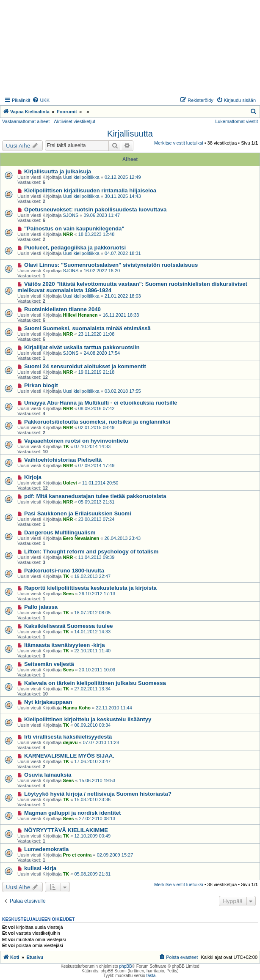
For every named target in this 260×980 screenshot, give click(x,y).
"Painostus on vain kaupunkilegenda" (74, 229)
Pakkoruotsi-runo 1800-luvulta (64, 571)
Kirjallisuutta (130, 134)
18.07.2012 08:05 (93, 613)
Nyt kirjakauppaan (48, 702)
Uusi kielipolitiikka (81, 177)
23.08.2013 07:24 (97, 519)
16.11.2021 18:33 (121, 315)
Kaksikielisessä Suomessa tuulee (69, 626)
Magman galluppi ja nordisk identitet (73, 813)
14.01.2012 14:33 (93, 632)
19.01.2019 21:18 (97, 372)
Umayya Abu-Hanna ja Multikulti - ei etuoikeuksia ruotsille (101, 403)
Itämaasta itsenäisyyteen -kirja (65, 645)
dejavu (71, 742)
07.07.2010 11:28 (101, 742)
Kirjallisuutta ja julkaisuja (58, 171)
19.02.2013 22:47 (93, 576)
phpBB (126, 966)
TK (66, 446)
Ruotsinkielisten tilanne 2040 (62, 309)
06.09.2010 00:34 (93, 725)
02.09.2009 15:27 (115, 855)
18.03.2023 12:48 (97, 234)
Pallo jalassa (41, 607)
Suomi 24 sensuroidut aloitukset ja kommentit (85, 366)
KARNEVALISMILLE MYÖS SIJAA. (69, 756)
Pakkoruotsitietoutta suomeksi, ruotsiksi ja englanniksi (97, 422)
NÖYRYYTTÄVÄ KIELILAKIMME (66, 830)
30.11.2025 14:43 (123, 196)
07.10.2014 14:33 (93, 446)
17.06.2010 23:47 (93, 761)
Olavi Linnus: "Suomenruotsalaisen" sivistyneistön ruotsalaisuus (111, 265)
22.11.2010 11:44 (114, 708)
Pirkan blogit (41, 385)
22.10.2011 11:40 (93, 651)
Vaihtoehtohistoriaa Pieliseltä (63, 460)
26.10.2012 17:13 (97, 594)
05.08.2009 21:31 (93, 874)
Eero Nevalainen (81, 538)
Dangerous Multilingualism (60, 532)
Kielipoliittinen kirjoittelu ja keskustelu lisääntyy (88, 719)
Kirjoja (33, 477)
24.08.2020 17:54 (102, 353)
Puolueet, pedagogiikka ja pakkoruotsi (75, 248)
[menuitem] (41, 100)
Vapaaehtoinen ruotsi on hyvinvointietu (76, 441)
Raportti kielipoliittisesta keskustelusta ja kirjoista (90, 588)
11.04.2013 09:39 (97, 557)
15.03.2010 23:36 (93, 799)
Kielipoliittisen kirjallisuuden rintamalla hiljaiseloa (90, 190)
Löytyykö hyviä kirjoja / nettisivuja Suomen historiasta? (98, 794)
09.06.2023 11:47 (102, 215)
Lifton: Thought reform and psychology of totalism (91, 552)
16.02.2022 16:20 (102, 271)
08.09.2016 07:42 (97, 408)
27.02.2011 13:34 (93, 689)
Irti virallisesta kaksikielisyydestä (68, 737)
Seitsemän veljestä (49, 664)
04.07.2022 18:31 (123, 253)
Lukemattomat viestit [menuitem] (236, 121)
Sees (69, 594)
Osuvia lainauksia (48, 775)
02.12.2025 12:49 (123, 177)
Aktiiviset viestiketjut (75, 121)
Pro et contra (77, 855)
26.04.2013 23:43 (122, 538)
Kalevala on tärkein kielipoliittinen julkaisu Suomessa (95, 683)
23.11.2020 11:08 (97, 334)
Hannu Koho (77, 708)
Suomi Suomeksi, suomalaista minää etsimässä (87, 328)
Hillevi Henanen (80, 315)
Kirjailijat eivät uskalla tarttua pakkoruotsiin (82, 347)
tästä (151, 976)
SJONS (71, 215)
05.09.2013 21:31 (97, 502)
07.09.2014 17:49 (97, 465)
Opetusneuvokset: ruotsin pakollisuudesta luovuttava (95, 209)
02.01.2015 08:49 (97, 427)
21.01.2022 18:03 (123, 296)
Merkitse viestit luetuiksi (179, 143)
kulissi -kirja (40, 868)
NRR (68, 234)
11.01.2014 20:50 (100, 483)
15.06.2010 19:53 (97, 780)
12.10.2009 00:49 (93, 836)
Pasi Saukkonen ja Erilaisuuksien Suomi (78, 513)
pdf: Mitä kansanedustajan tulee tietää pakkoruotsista (95, 496)
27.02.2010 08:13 (97, 818)
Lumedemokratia (47, 849)
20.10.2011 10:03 (97, 670)
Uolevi (70, 483)
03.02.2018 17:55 (123, 391)
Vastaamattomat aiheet (26, 121)
